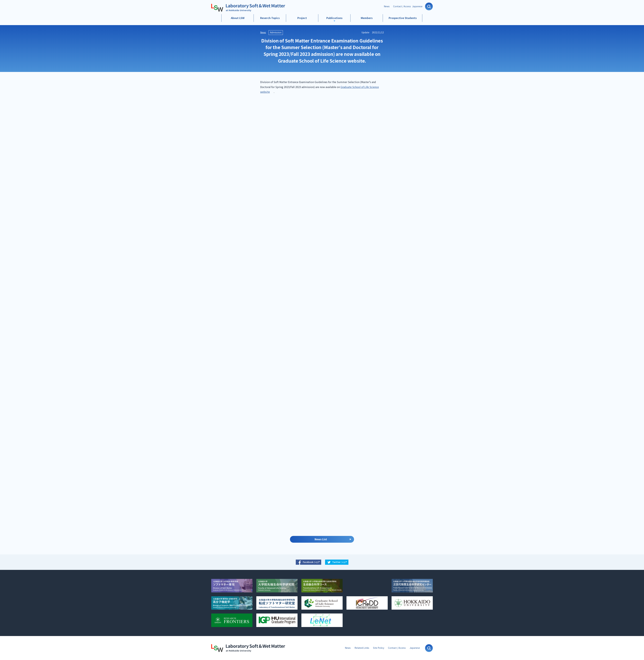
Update (365, 32)
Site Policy (379, 648)
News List (321, 539)
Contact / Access (402, 6)
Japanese (417, 6)
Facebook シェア (311, 562)
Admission (276, 32)
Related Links (362, 648)
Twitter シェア (340, 562)
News (387, 6)
